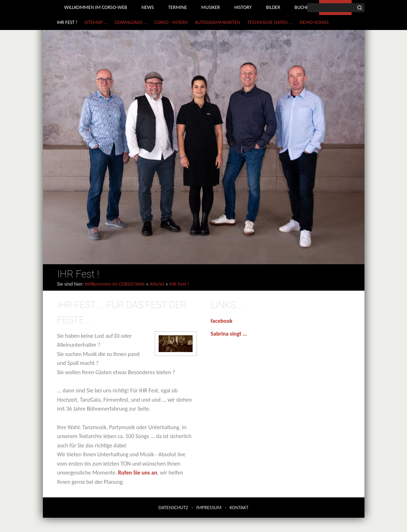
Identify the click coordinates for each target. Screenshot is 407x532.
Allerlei (157, 284)
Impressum (209, 508)
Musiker (211, 7)
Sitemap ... (96, 22)
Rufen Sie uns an (137, 473)
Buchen (303, 7)
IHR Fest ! (67, 22)
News (148, 7)
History (243, 7)
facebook (222, 321)
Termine (177, 7)
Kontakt (239, 508)
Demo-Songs (314, 22)
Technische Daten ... (270, 22)
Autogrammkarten (217, 22)
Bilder (273, 7)
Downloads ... (131, 22)
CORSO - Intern (171, 22)
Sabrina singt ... (229, 334)
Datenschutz (173, 508)
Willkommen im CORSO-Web (96, 7)
